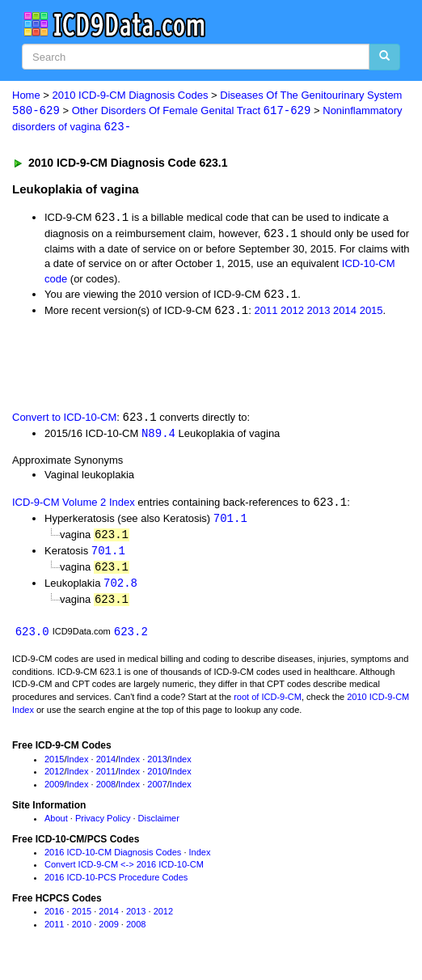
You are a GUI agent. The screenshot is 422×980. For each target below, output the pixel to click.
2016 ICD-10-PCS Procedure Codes (116, 885)
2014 (345, 314)
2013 (319, 314)
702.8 (120, 589)
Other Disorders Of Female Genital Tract (192, 111)
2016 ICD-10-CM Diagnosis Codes (113, 859)
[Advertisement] (189, 366)
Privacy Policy (103, 825)
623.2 (131, 638)
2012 (292, 314)
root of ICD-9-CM (268, 704)
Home (26, 95)
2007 (157, 791)
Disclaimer (159, 825)
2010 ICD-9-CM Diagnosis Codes (131, 95)
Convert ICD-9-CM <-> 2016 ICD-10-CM (124, 872)
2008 (106, 791)
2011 (266, 314)
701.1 (230, 522)
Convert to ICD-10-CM (64, 420)
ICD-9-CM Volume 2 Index (74, 506)
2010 (157, 778)
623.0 (32, 638)
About (56, 825)
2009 (54, 791)
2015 (371, 314)
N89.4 (158, 437)
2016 (54, 918)
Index (78, 766)
